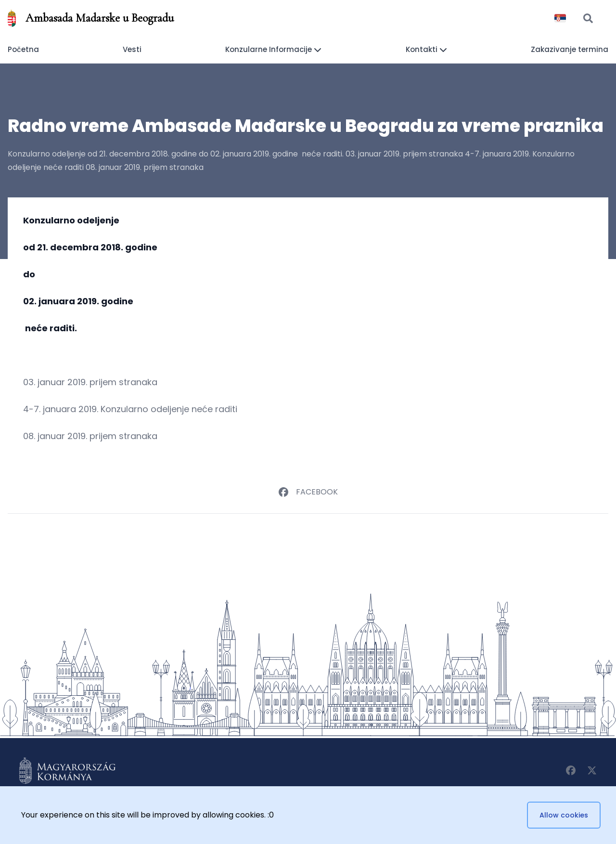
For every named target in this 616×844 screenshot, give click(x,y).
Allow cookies (564, 815)
